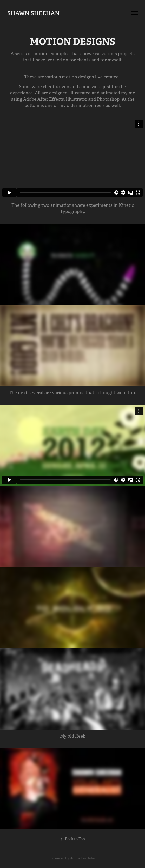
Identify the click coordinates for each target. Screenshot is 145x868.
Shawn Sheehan (33, 13)
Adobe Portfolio (83, 858)
